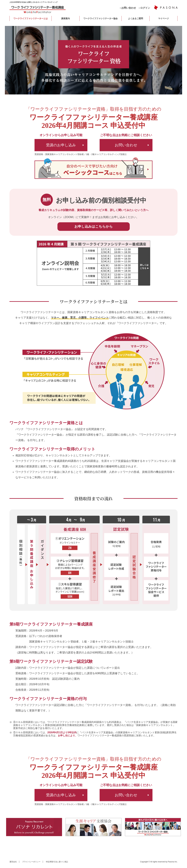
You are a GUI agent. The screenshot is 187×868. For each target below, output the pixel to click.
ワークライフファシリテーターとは (31, 18)
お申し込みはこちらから (94, 226)
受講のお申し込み (61, 145)
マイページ (163, 18)
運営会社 (13, 862)
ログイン (145, 8)
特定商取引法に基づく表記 (57, 862)
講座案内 (66, 18)
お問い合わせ (129, 8)
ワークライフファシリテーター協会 (101, 18)
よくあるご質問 (136, 18)
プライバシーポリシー (31, 862)
